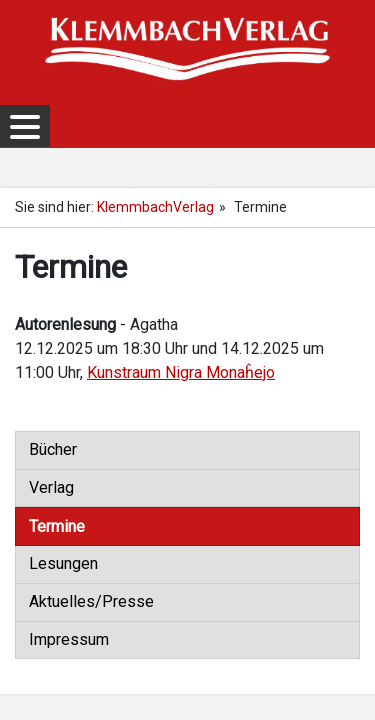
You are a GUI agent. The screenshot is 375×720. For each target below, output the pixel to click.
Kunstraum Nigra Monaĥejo (181, 372)
